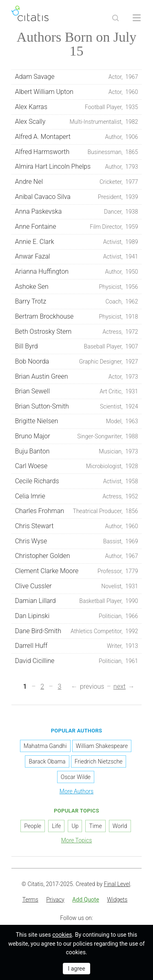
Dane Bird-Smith (77, 631)
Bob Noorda (77, 362)
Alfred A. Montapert (77, 137)
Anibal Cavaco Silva (77, 197)
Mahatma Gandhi (45, 746)
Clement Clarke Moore (77, 571)
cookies (62, 935)
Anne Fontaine (77, 227)
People (33, 826)
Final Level (117, 884)
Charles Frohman (77, 511)
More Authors (76, 791)
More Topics (77, 840)
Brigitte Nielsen (77, 421)
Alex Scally (77, 122)
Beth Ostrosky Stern (77, 332)
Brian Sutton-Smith (77, 406)
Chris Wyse (77, 541)
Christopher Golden (77, 556)
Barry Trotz (77, 301)
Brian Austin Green (77, 377)
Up (75, 826)
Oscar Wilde (76, 777)
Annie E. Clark (77, 242)
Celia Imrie (77, 496)
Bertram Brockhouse (77, 317)
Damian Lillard (77, 601)
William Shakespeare (102, 746)
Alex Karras (77, 107)
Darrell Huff (77, 646)
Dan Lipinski (77, 616)
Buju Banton (77, 451)
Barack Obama (47, 761)
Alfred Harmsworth (77, 152)
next (120, 686)
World (120, 826)
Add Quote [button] (86, 900)
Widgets (117, 900)
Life (56, 826)
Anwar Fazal (77, 257)
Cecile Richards (77, 481)
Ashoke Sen (77, 287)
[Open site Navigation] (137, 18)
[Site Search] (115, 18)
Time (95, 826)
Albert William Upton (77, 92)
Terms (30, 900)
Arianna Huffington (77, 272)
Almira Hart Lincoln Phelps (77, 167)
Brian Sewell (77, 391)
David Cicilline (77, 661)
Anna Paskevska (77, 212)
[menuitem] (30, 900)
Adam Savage (77, 77)
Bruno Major (77, 436)
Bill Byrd (77, 346)
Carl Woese (77, 466)
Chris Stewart (77, 526)
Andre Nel (77, 182)
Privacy (55, 900)
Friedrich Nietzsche (99, 761)
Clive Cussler (77, 586)
